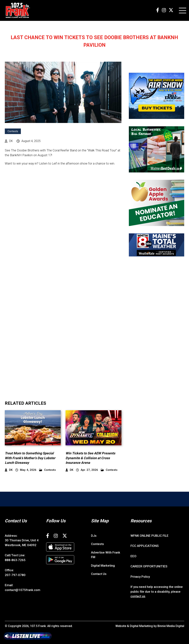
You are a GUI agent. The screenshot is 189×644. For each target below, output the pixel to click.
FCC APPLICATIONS (145, 546)
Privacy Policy (140, 577)
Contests (13, 131)
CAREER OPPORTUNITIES (149, 566)
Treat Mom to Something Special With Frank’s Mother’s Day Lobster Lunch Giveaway (30, 458)
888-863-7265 (15, 560)
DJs (94, 536)
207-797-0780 (15, 575)
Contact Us (99, 574)
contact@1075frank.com (23, 590)
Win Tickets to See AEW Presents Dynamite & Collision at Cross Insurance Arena (90, 458)
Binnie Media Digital (171, 626)
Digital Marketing (103, 566)
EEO (133, 556)
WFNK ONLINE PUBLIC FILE (150, 536)
